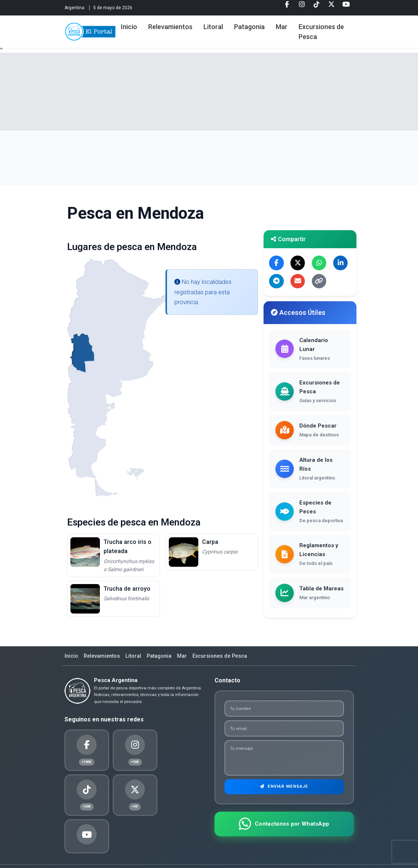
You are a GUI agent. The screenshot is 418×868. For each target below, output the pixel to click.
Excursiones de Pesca (333, 32)
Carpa (210, 542)
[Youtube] (346, 7)
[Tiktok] (317, 7)
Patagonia (266, 27)
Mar (298, 27)
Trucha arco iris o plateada (128, 547)
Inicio (146, 27)
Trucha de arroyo (127, 589)
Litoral (230, 27)
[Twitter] (331, 7)
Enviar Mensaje (284, 790)
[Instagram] (302, 7)
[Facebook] (287, 7)
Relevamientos (187, 27)
